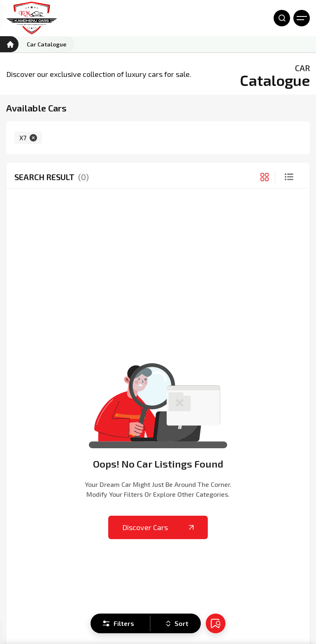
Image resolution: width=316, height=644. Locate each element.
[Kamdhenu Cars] (32, 18)
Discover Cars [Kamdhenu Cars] (158, 527)
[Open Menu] (302, 18)
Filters (118, 623)
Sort (177, 623)
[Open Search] (282, 18)
